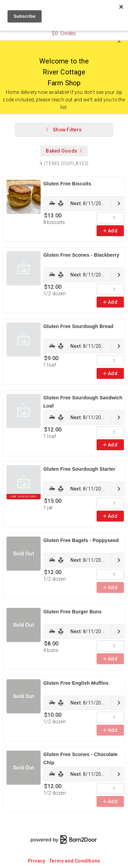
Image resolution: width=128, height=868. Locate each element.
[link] (84, 203)
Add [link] (110, 231)
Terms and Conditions (75, 861)
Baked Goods (64, 151)
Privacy (37, 861)
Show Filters (64, 130)
